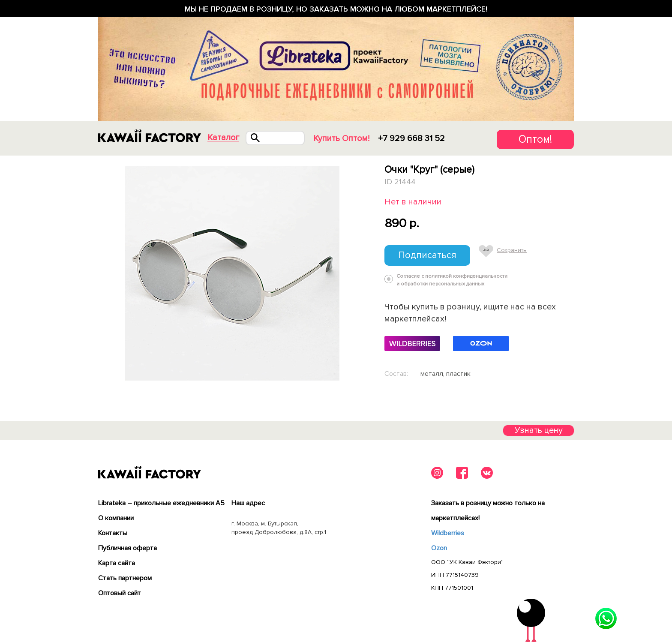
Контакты (113, 533)
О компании (116, 518)
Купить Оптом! (341, 138)
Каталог (223, 138)
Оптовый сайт (120, 593)
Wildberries (448, 533)
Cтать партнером (125, 578)
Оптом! (535, 139)
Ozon (439, 548)
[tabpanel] (232, 273)
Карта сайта (117, 563)
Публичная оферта (127, 548)
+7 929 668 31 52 (411, 138)
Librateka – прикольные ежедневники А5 (161, 503)
